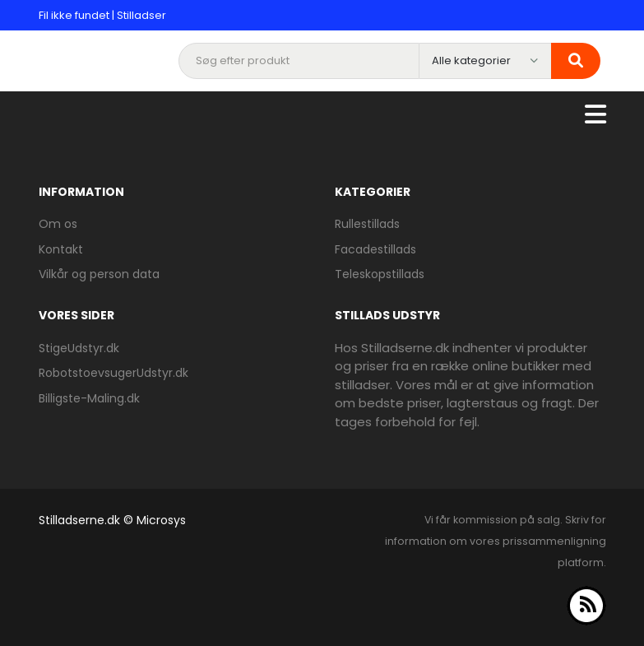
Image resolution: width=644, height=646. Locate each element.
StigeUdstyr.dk (79, 348)
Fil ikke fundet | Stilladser (102, 15)
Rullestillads (367, 224)
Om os (58, 224)
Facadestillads (375, 249)
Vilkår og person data (99, 274)
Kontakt (61, 249)
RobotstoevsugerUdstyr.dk (114, 373)
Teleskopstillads (380, 274)
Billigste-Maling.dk (89, 398)
